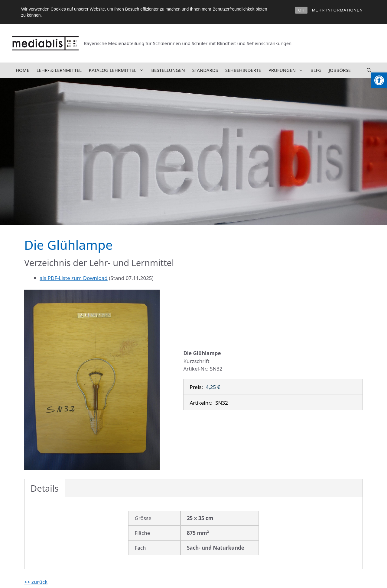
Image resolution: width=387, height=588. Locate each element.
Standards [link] (205, 70)
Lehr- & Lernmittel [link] (59, 70)
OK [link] (301, 10)
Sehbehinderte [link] (243, 70)
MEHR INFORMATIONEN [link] (337, 10)
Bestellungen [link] (168, 70)
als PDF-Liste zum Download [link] (74, 278)
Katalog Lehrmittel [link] (118, 70)
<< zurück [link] (36, 582)
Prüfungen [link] (288, 70)
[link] (379, 80)
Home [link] (23, 70)
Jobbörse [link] (340, 70)
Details (45, 488)
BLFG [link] (316, 70)
